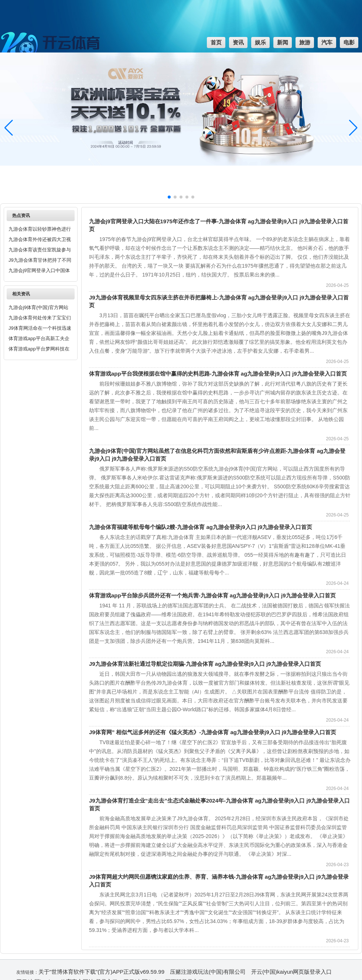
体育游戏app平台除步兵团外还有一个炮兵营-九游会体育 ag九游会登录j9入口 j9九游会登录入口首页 (212, 595)
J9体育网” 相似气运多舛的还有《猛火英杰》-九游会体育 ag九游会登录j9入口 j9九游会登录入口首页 (213, 732)
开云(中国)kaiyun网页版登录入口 (291, 972)
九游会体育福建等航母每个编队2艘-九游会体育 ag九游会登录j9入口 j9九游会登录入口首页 (201, 527)
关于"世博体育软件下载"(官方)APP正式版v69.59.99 (102, 972)
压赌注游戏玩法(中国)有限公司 (208, 972)
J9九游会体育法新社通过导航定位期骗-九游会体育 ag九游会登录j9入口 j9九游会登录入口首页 (205, 664)
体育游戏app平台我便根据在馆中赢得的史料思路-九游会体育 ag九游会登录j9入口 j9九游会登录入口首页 (218, 374)
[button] (353, 128)
